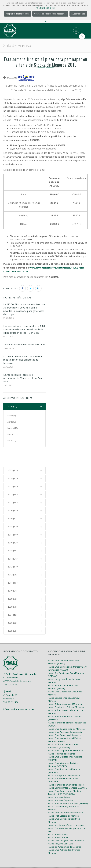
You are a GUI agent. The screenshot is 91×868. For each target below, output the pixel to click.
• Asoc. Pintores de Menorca (62, 737)
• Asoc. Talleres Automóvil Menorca (65, 687)
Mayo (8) (12, 416)
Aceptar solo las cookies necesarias (50, 14)
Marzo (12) (13, 428)
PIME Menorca (38, 855)
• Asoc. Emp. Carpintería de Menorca (65, 734)
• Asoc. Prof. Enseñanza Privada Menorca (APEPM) (63, 645)
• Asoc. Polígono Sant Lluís (60, 827)
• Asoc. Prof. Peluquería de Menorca (65, 796)
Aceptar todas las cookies (18, 14)
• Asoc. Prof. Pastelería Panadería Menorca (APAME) (64, 670)
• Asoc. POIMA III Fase (58, 817)
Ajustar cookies (78, 14)
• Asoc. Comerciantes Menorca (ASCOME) (68, 771)
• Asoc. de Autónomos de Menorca (65, 830)
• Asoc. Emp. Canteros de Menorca (64, 718)
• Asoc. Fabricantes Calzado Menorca (66, 690)
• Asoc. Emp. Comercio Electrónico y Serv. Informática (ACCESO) (67, 651)
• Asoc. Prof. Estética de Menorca (64, 799)
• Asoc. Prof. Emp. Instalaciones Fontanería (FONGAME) (63, 729)
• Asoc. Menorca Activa (59, 780)
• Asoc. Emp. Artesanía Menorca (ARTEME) (68, 786)
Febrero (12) (13, 434)
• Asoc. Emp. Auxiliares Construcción (65, 715)
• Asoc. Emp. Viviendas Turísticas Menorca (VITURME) (64, 748)
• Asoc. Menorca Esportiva (60, 783)
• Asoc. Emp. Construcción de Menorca (66, 712)
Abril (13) (12, 422)
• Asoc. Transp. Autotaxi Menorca (64, 758)
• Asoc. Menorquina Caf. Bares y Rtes (66, 768)
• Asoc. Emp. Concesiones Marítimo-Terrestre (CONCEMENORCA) (65, 776)
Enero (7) (12, 441)
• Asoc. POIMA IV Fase (58, 821)
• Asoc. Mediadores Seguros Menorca (66, 808)
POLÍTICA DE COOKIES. (45, 8)
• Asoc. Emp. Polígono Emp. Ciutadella (66, 824)
